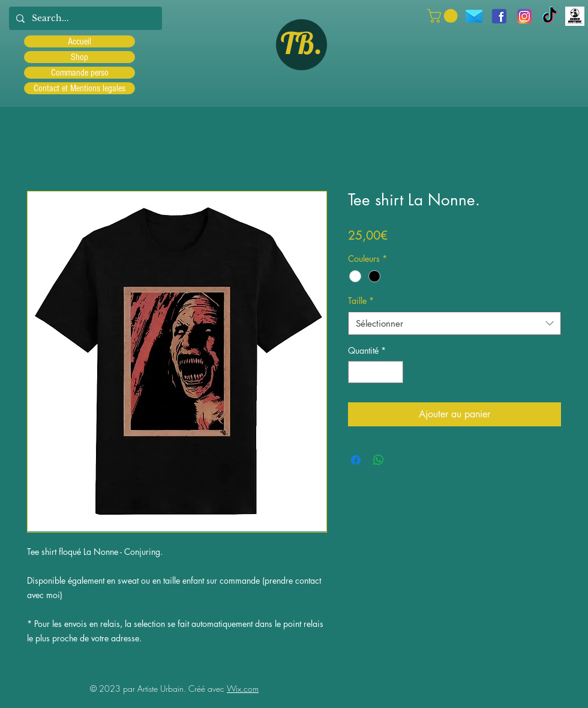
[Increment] (394, 372)
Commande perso (80, 73)
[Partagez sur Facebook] (356, 460)
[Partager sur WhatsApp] (379, 460)
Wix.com (243, 688)
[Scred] (575, 16)
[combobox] (454, 323)
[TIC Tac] (550, 16)
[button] (444, 16)
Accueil (79, 41)
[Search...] (84, 18)
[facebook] (499, 16)
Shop (79, 57)
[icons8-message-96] (474, 16)
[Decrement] (357, 372)
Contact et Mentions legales (79, 88)
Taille (361, 301)
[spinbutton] (376, 372)
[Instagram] (524, 16)
